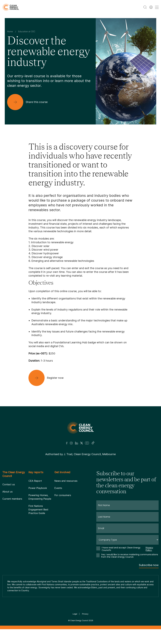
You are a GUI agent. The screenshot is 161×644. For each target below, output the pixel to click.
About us (7, 492)
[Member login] (151, 7)
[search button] (145, 7)
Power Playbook (38, 488)
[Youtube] (87, 443)
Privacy (85, 614)
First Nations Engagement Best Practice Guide (38, 510)
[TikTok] (93, 443)
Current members (12, 499)
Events (58, 488)
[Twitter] (82, 443)
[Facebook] (67, 443)
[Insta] (71, 443)
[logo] (11, 7)
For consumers (63, 495)
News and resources (66, 481)
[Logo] (80, 428)
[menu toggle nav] (157, 7)
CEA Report (35, 481)
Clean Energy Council (79, 620)
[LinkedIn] (76, 443)
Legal (75, 614)
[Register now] (48, 378)
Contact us (9, 484)
